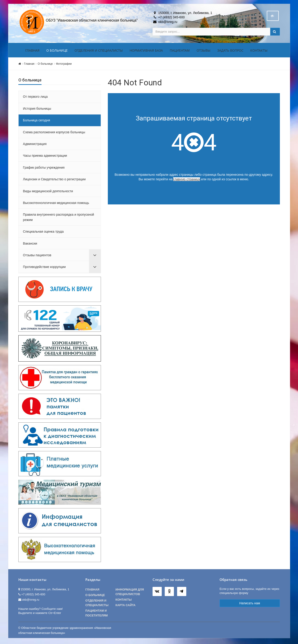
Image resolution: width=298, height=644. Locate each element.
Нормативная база (146, 51)
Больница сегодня (36, 121)
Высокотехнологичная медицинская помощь (56, 204)
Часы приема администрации (45, 157)
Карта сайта (125, 606)
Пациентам (180, 51)
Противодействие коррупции (44, 268)
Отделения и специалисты (99, 51)
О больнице (57, 51)
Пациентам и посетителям (97, 614)
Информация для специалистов (130, 593)
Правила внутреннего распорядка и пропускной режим (58, 218)
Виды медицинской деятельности (48, 192)
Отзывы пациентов (37, 256)
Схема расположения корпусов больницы (54, 133)
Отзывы (203, 51)
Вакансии (30, 244)
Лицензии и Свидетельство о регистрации (54, 180)
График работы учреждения (44, 168)
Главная (32, 51)
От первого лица (35, 98)
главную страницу (187, 180)
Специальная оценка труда (43, 232)
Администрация (35, 145)
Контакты (259, 51)
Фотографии (64, 65)
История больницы (37, 109)
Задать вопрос (230, 51)
